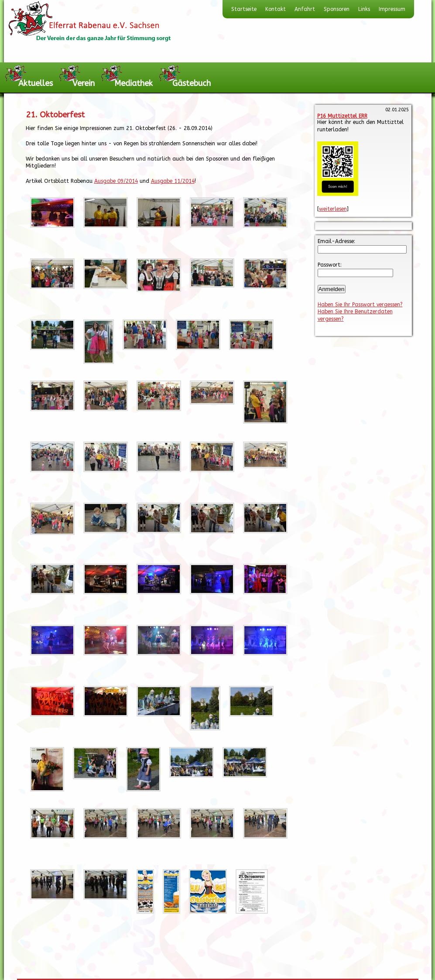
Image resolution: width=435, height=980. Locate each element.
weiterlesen (333, 209)
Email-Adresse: (336, 241)
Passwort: (330, 265)
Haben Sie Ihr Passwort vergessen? (360, 305)
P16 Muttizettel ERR (342, 116)
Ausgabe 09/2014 (116, 181)
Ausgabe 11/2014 (173, 181)
